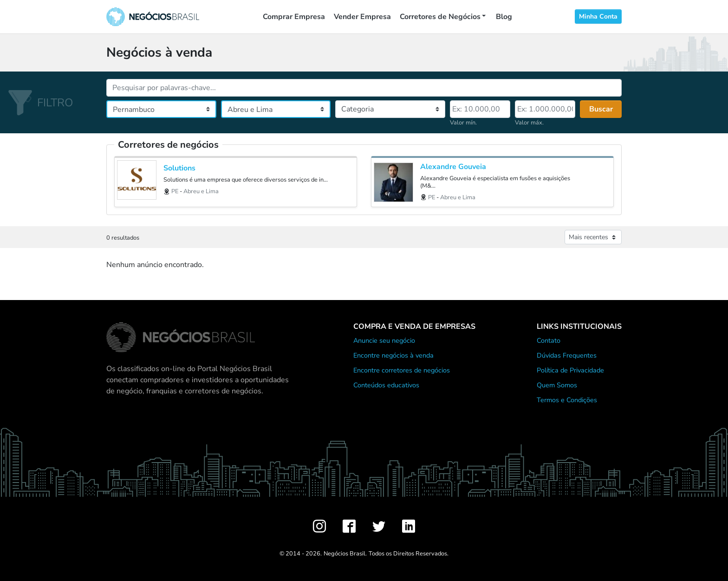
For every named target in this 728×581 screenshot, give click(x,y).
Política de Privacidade (570, 370)
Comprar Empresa (294, 17)
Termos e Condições (567, 400)
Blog (504, 17)
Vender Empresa (362, 17)
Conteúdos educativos (386, 385)
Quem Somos (557, 385)
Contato (549, 340)
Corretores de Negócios (440, 17)
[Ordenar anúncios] (593, 237)
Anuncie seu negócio (384, 340)
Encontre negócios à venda (393, 355)
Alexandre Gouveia (453, 167)
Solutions (179, 168)
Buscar (601, 109)
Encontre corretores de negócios (402, 370)
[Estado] (161, 109)
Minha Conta (598, 16)
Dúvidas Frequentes (567, 355)
